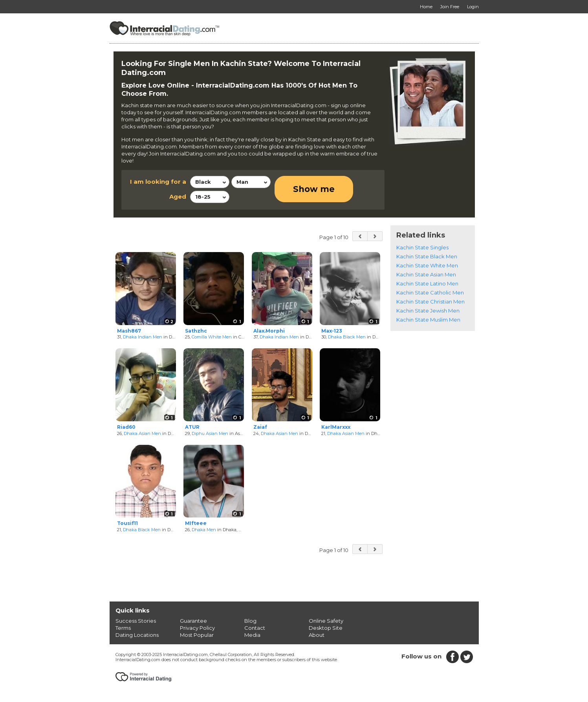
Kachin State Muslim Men (428, 320)
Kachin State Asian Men (426, 274)
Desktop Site (326, 628)
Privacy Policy (197, 628)
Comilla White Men (212, 337)
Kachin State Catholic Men (430, 292)
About (317, 635)
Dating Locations (137, 635)
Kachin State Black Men (427, 256)
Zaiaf (260, 427)
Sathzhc (196, 331)
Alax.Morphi (269, 331)
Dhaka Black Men (347, 337)
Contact (255, 628)
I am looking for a (158, 182)
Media (252, 635)
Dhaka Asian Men (142, 433)
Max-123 (332, 331)
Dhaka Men (204, 530)
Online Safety (326, 621)
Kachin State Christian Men (430, 302)
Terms (123, 628)
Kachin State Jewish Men (428, 311)
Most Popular (197, 635)
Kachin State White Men (427, 265)
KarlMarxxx (336, 427)
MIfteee (196, 523)
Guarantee (193, 621)
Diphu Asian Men (210, 433)
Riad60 (126, 427)
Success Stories (136, 621)
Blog (250, 621)
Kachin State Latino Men (427, 283)
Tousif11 (127, 523)
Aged (178, 197)
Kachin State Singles (422, 247)
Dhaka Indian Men (143, 337)
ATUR (192, 427)
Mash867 (129, 331)
